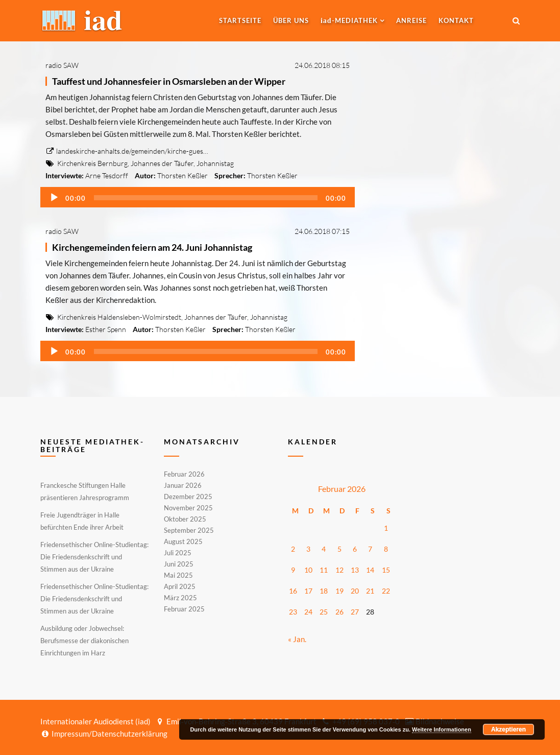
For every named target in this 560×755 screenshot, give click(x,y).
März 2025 (180, 598)
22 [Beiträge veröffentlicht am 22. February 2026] (386, 591)
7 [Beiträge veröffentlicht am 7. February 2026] (370, 549)
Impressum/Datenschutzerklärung (104, 734)
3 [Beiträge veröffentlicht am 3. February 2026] (308, 549)
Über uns (291, 20)
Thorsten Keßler (182, 175)
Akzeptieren (508, 729)
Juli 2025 (178, 553)
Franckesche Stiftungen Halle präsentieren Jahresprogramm (85, 491)
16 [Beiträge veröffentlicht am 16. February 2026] (293, 591)
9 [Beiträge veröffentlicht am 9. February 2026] (293, 570)
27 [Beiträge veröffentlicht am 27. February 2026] (355, 612)
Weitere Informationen (442, 729)
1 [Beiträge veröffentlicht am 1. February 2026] (386, 528)
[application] (198, 197)
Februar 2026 (184, 475)
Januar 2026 (183, 485)
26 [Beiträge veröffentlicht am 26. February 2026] (339, 612)
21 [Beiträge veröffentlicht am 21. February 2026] (370, 591)
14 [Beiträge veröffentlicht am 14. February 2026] (370, 570)
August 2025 (183, 541)
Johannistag (215, 163)
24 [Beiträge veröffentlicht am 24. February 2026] (308, 612)
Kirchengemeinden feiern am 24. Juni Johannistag (152, 247)
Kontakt (456, 20)
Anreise (411, 20)
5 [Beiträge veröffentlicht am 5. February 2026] (339, 549)
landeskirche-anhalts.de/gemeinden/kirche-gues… (127, 151)
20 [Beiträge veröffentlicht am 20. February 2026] (355, 591)
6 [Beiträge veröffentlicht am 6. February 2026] (355, 549)
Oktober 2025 (185, 519)
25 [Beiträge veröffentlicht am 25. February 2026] (324, 612)
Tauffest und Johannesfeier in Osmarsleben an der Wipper (169, 81)
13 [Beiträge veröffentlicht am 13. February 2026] (355, 570)
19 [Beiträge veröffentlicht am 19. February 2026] (339, 591)
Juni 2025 (179, 564)
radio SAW (62, 65)
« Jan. (297, 639)
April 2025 (180, 586)
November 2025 (188, 508)
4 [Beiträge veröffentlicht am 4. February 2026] (324, 549)
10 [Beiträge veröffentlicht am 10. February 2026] (308, 570)
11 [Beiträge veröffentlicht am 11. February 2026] (324, 570)
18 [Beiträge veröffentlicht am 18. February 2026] (324, 591)
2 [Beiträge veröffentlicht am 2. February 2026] (293, 549)
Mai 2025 (178, 575)
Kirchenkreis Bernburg (92, 163)
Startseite (240, 20)
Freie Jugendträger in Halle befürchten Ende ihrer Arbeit (82, 521)
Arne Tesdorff (107, 175)
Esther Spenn (106, 329)
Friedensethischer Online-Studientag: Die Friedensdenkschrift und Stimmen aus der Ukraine (94, 557)
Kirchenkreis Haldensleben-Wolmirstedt (119, 317)
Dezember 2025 (188, 497)
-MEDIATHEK (349, 20)
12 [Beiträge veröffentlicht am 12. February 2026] (339, 570)
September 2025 (189, 530)
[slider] (206, 198)
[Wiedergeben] (54, 198)
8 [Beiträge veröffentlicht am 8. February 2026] (386, 549)
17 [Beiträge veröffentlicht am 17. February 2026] (308, 591)
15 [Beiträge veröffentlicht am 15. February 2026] (386, 570)
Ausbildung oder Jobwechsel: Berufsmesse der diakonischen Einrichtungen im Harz (84, 641)
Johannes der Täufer (162, 163)
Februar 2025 (184, 608)
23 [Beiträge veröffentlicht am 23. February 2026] (293, 612)
